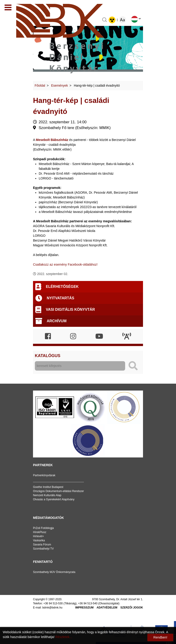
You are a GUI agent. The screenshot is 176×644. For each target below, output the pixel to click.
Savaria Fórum (42, 545)
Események (59, 85)
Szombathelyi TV (43, 549)
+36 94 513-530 (53, 603)
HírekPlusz (40, 532)
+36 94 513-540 (88, 603)
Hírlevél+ (38, 536)
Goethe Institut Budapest (48, 487)
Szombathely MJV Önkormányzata (54, 572)
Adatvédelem (107, 608)
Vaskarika (39, 540)
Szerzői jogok (132, 608)
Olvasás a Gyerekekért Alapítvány (54, 499)
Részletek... (64, 637)
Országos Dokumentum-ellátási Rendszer (58, 491)
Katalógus (48, 356)
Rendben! (160, 637)
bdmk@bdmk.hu (52, 608)
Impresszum (84, 608)
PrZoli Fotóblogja (43, 528)
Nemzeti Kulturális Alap (47, 495)
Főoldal (40, 85)
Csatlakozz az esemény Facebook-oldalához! (65, 264)
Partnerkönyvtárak (44, 475)
